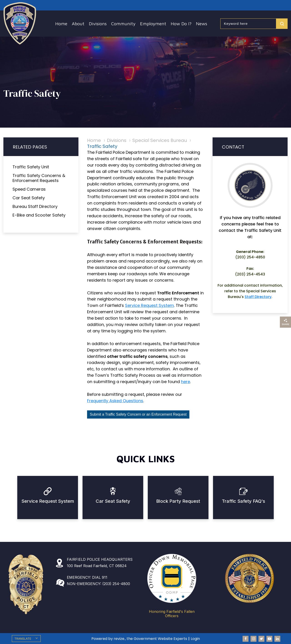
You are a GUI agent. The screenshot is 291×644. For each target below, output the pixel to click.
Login (195, 639)
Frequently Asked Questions (115, 401)
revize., (120, 639)
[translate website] (26, 639)
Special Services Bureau (160, 140)
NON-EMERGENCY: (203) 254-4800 (98, 584)
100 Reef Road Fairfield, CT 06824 (97, 566)
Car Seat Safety (29, 198)
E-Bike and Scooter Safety (39, 215)
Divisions (98, 24)
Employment (153, 24)
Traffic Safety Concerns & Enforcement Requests (39, 178)
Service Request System (149, 305)
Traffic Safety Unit (31, 167)
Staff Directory (258, 297)
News (202, 24)
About (78, 24)
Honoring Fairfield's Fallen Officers (172, 614)
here (186, 382)
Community (123, 24)
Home (61, 24)
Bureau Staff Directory (35, 206)
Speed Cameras (29, 189)
